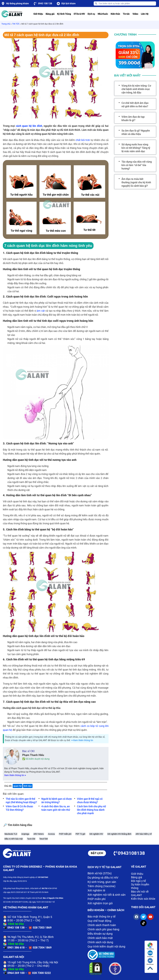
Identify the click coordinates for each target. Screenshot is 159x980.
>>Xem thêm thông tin (82, 740)
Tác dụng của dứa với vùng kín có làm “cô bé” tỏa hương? (137, 165)
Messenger (150, 962)
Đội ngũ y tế (138, 881)
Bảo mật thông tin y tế (102, 917)
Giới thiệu (38, 14)
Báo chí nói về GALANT (140, 893)
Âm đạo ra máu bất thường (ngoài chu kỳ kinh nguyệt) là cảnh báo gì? (136, 182)
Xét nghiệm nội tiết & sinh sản (107, 895)
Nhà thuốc (103, 14)
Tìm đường (150, 946)
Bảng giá (50, 14)
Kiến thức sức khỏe (143, 899)
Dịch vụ (91, 14)
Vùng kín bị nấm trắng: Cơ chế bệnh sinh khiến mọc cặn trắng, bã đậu (136, 89)
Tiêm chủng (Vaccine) (101, 886)
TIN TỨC (16, 24)
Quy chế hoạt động (99, 921)
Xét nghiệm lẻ (96, 890)
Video (135, 14)
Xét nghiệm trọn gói (100, 903)
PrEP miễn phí (97, 899)
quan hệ (18, 786)
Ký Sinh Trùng (64, 14)
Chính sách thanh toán (102, 925)
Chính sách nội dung (100, 942)
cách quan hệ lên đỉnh (29, 126)
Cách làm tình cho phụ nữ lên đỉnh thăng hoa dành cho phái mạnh (91, 810)
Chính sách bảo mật (100, 938)
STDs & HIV (79, 14)
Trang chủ (6, 24)
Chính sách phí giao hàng (103, 929)
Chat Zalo (150, 954)
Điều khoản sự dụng (100, 934)
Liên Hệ (145, 14)
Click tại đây (16, 924)
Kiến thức (115, 14)
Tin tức (126, 14)
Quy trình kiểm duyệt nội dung (106, 946)
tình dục (28, 786)
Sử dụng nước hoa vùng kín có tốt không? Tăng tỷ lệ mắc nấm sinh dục (136, 148)
